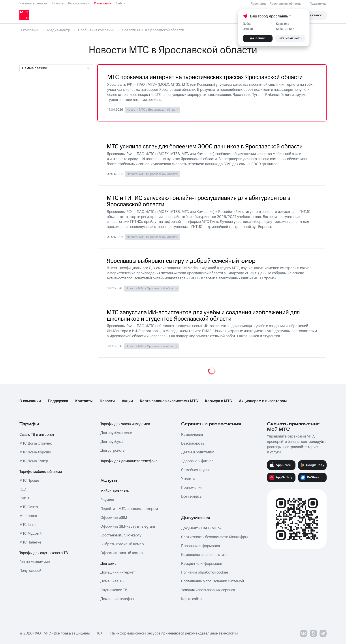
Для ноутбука (112, 442)
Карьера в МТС (218, 401)
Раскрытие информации (202, 564)
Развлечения (192, 435)
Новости (107, 401)
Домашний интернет (118, 572)
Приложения (192, 488)
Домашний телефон (117, 599)
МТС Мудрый (30, 534)
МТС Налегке (30, 542)
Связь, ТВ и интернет (37, 435)
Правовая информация (200, 546)
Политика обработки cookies (205, 572)
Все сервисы (192, 496)
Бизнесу (58, 4)
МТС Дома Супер (34, 461)
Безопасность (193, 443)
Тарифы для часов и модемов (125, 424)
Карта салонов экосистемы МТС (169, 401)
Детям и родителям (198, 452)
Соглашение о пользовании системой (212, 581)
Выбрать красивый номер (122, 544)
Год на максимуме (35, 562)
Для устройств (113, 451)
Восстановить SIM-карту (121, 535)
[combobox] (56, 68)
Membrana (28, 516)
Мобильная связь (115, 491)
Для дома (108, 564)
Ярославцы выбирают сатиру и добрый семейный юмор (181, 261)
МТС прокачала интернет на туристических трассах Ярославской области (205, 77)
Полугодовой (30, 571)
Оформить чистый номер (122, 553)
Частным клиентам (33, 4)
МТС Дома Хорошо (35, 452)
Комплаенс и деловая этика (204, 555)
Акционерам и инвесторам (263, 401)
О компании (103, 4)
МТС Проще (29, 481)
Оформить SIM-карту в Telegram (128, 527)
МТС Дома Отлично (36, 443)
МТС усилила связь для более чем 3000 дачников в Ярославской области (205, 147)
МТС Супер (29, 507)
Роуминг (107, 500)
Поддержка (58, 401)
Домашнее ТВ (112, 581)
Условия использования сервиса (208, 590)
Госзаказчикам (79, 4)
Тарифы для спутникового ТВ (44, 553)
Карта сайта (191, 599)
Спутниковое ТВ (114, 590)
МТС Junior (28, 525)
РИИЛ (24, 498)
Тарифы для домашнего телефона (129, 461)
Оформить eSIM (114, 518)
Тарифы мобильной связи (41, 472)
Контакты (84, 401)
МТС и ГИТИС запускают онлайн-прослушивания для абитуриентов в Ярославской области (199, 201)
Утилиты (188, 479)
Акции (127, 401)
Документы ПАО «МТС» (201, 528)
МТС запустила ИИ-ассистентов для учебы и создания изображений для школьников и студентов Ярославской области (203, 316)
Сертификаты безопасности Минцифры (214, 537)
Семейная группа (196, 470)
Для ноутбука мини (116, 433)
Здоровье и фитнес (197, 461)
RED (23, 489)
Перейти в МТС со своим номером (129, 509)
